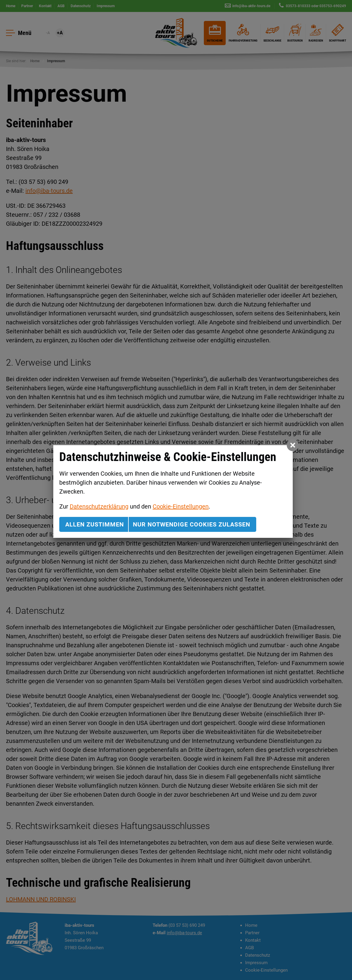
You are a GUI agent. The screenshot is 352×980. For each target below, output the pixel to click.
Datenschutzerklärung (99, 506)
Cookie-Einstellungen (181, 506)
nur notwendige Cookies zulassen (192, 524)
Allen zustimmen (95, 524)
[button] (293, 445)
